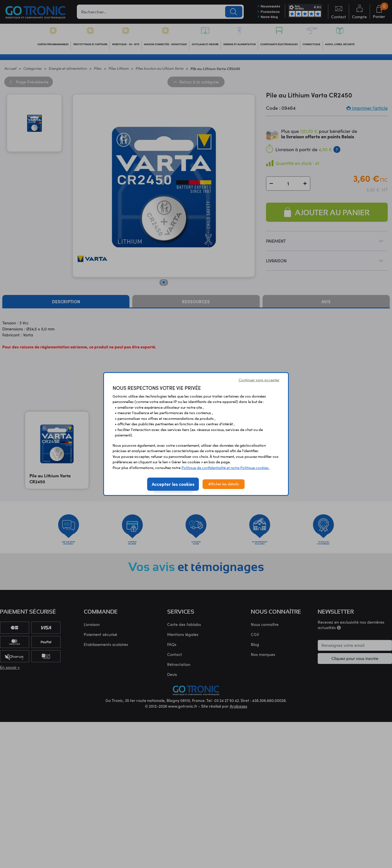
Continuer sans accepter (259, 380)
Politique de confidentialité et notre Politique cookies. (225, 468)
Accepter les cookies (173, 484)
